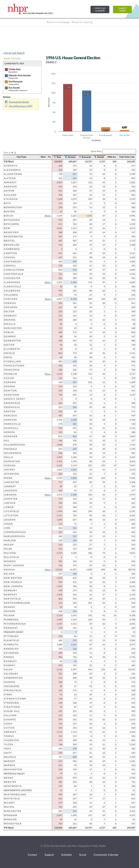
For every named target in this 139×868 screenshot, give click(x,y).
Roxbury (10, 661)
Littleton (11, 516)
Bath (7, 203)
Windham (11, 815)
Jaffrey (10, 470)
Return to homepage (58, 22)
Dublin (9, 332)
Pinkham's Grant (14, 632)
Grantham (11, 395)
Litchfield (11, 511)
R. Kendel (99, 157)
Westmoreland (15, 795)
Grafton (10, 391)
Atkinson (11, 199)
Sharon (10, 682)
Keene (8, 478)
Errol (8, 357)
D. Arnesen (70, 157)
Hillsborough (14, 445)
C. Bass (58, 157)
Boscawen (11, 224)
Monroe (10, 561)
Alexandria (12, 170)
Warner (10, 761)
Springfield (13, 690)
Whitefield (12, 799)
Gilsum (9, 378)
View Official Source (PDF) (19, 106)
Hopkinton (12, 461)
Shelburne (12, 686)
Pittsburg (11, 636)
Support (49, 855)
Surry (8, 724)
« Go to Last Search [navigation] (14, 53)
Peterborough (15, 624)
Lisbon (9, 507)
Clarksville (13, 287)
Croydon (11, 307)
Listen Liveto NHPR (100, 10)
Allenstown (13, 174)
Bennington (13, 207)
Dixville (10, 324)
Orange (10, 607)
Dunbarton (12, 341)
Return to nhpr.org (82, 22)
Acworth (11, 166)
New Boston (13, 578)
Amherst (10, 182)
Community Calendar (106, 855)
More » (48, 216)
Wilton (9, 807)
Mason (9, 545)
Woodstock (13, 824)
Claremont (12, 282)
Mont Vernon (14, 566)
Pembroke (11, 620)
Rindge (9, 657)
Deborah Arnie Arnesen (20, 75)
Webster (10, 782)
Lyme (7, 528)
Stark (8, 695)
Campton (10, 253)
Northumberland (17, 603)
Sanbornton (13, 678)
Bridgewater (13, 237)
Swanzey (10, 732)
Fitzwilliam (12, 362)
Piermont (11, 628)
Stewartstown (15, 699)
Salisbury (11, 674)
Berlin (9, 216)
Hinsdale (10, 449)
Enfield (9, 353)
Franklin (10, 374)
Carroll (10, 266)
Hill (7, 441)
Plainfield (11, 640)
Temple (9, 736)
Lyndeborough (15, 532)
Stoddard (11, 703)
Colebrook (12, 291)
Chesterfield (14, 274)
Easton (9, 345)
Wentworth (13, 786)
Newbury (10, 590)
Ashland (10, 195)
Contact (32, 855)
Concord (11, 299)
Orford (10, 611)
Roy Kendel (14, 88)
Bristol (10, 241)
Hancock (10, 416)
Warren (10, 765)
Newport (10, 595)
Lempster (11, 499)
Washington (13, 770)
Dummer (10, 337)
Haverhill (11, 428)
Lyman (8, 524)
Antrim (9, 191)
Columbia (11, 295)
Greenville (12, 407)
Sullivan (10, 715)
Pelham (9, 615)
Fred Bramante (15, 82)
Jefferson (11, 474)
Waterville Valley (14, 774)
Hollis (9, 457)
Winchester (13, 811)
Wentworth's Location (18, 790)
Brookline (12, 245)
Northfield (12, 599)
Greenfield (12, 403)
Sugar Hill (12, 711)
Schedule (67, 855)
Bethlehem (12, 220)
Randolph (11, 649)
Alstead (10, 178)
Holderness (13, 453)
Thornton (11, 740)
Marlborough (14, 536)
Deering (10, 320)
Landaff (10, 486)
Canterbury (13, 262)
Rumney (10, 665)
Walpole (10, 757)
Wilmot (9, 803)
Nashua (9, 570)
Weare (9, 778)
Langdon (10, 491)
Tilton (9, 745)
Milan (8, 549)
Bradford (11, 232)
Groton (10, 411)
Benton (9, 212)
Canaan (9, 257)
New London (13, 586)
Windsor (10, 819)
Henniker (11, 436)
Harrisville (12, 424)
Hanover (10, 420)
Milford (10, 553)
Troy (7, 749)
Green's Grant (15, 399)
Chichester (12, 278)
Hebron (10, 432)
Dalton (9, 312)
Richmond (11, 653)
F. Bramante (85, 157)
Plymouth (11, 645)
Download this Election (17, 102)
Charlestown (14, 270)
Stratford (12, 707)
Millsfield (11, 557)
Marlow (10, 541)
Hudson (10, 466)
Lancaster (12, 482)
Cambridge (12, 249)
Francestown (14, 366)
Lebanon (10, 495)
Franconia (12, 370)
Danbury (10, 316)
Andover (10, 187)
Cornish (10, 303)
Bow (7, 228)
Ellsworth (12, 349)
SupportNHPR (122, 10)
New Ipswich (13, 582)
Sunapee (10, 720)
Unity (8, 753)
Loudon (10, 520)
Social (83, 855)
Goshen (10, 386)
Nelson (9, 574)
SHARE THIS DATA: (12, 59)
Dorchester (13, 328)
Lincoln (10, 503)
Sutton (9, 728)
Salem (8, 670)
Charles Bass (14, 69)
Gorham (10, 382)
